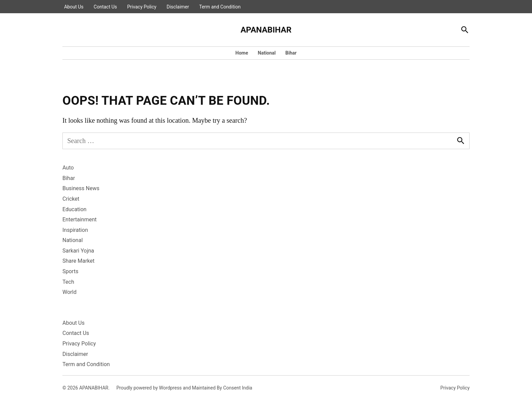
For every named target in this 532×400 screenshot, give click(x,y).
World (69, 292)
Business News (81, 188)
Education (74, 209)
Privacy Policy (142, 7)
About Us (74, 7)
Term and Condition (220, 7)
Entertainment (80, 219)
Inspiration (75, 230)
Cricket (71, 199)
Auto (68, 168)
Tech (68, 282)
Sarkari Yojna (78, 251)
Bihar (291, 53)
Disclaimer (178, 7)
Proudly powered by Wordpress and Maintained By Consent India (184, 388)
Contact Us (105, 7)
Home (242, 53)
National (267, 53)
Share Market (79, 261)
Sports (70, 271)
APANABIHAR (266, 30)
